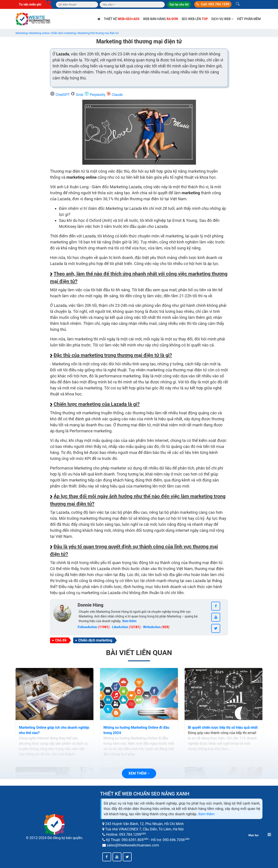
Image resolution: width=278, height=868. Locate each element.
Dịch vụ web (222, 19)
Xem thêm (206, 814)
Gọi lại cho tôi (179, 4)
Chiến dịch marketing (95, 640)
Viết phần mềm (249, 19)
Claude (115, 95)
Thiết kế (122, 19)
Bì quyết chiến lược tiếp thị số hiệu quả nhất (223, 727)
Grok (77, 95)
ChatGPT (60, 95)
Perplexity (95, 95)
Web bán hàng (160, 19)
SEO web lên (195, 19)
